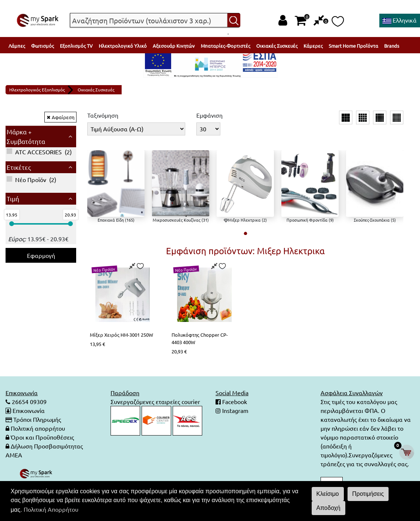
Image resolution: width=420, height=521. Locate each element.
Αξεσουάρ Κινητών (174, 46)
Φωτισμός (43, 46)
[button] (245, 233)
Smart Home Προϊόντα (353, 46)
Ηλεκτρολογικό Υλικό (123, 46)
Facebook (234, 401)
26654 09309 (28, 401)
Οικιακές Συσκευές (277, 46)
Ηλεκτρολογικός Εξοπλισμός (37, 90)
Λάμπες (17, 46)
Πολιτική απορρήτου (38, 428)
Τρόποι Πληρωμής (37, 419)
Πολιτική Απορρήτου (51, 509)
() (39, 152)
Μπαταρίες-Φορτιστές (226, 46)
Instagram (235, 410)
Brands (392, 46)
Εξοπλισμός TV (76, 46)
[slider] (12, 224)
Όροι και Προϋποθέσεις (42, 437)
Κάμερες (313, 46)
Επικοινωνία (29, 410)
